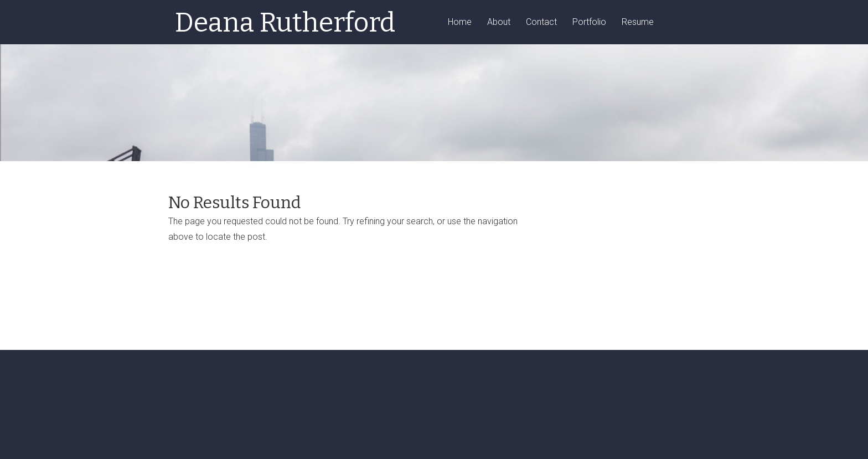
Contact (541, 22)
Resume (638, 22)
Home (460, 22)
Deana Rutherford (285, 23)
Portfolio (589, 22)
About (499, 22)
